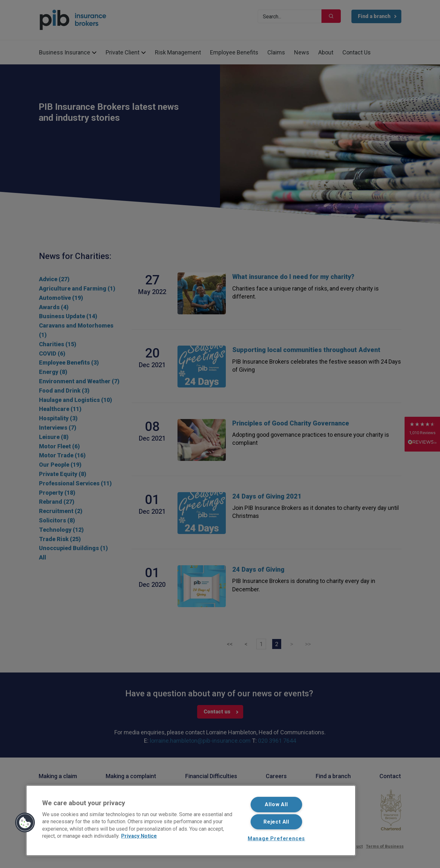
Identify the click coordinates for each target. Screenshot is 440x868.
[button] (25, 823)
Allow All (276, 804)
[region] (191, 820)
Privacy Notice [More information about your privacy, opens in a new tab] (139, 836)
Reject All (276, 822)
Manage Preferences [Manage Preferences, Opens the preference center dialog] (276, 839)
